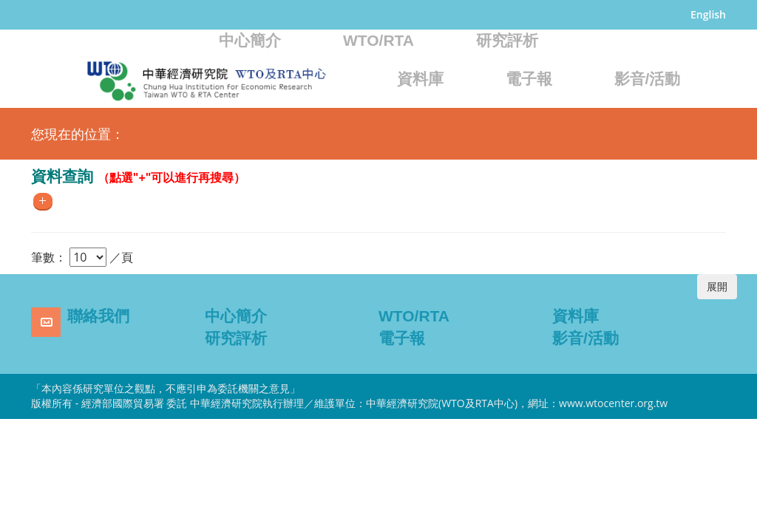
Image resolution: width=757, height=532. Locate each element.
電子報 (529, 79)
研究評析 (507, 40)
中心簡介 (250, 40)
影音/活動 (648, 79)
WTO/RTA (378, 40)
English (708, 14)
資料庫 (420, 79)
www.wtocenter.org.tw (613, 403)
